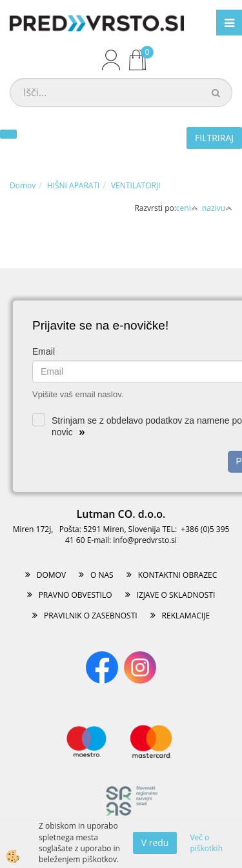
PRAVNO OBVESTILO (76, 595)
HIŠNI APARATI (74, 185)
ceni (187, 208)
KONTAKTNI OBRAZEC (178, 575)
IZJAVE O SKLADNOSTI (176, 595)
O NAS (102, 575)
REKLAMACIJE (186, 616)
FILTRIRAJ (214, 138)
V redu (155, 843)
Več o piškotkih (206, 843)
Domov (23, 185)
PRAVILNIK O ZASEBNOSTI (91, 616)
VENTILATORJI (136, 185)
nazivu (217, 208)
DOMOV (51, 575)
